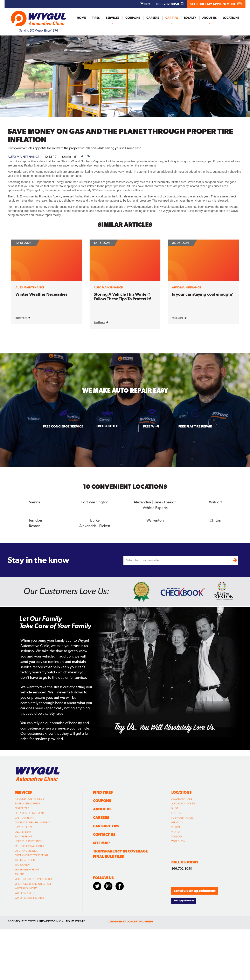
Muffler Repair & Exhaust (30, 845)
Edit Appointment (184, 900)
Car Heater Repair (25, 817)
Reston (35, 525)
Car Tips (172, 18)
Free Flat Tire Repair (195, 426)
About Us (209, 18)
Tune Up (19, 874)
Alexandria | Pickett (95, 525)
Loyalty (190, 18)
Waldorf (215, 502)
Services (113, 18)
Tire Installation (25, 859)
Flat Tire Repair (23, 836)
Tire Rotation (23, 864)
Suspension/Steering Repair (31, 855)
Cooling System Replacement (33, 822)
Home (81, 18)
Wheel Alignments (26, 888)
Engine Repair (23, 831)
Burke (95, 520)
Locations (231, 18)
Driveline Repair (24, 826)
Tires (96, 18)
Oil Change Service (26, 850)
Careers (153, 18)
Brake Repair (22, 808)
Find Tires (103, 792)
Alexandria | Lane (182, 798)
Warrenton (155, 520)
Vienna (35, 502)
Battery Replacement (27, 803)
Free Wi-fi (151, 426)
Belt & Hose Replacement (29, 812)
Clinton (215, 520)
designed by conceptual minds (131, 921)
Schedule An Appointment (195, 890)
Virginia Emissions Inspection (33, 883)
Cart (145, 4)
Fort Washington (95, 502)
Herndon (35, 520)
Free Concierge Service (63, 426)
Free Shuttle (107, 426)
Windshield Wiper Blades (30, 897)
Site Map (101, 842)
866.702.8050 (170, 4)
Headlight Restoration (29, 841)
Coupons (133, 18)
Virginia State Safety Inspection (34, 878)
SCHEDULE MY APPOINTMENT (216, 4)
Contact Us (104, 834)
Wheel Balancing (26, 892)
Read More (23, 318)
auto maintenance (24, 157)
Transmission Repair (27, 869)
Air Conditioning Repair (29, 798)
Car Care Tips (106, 825)
